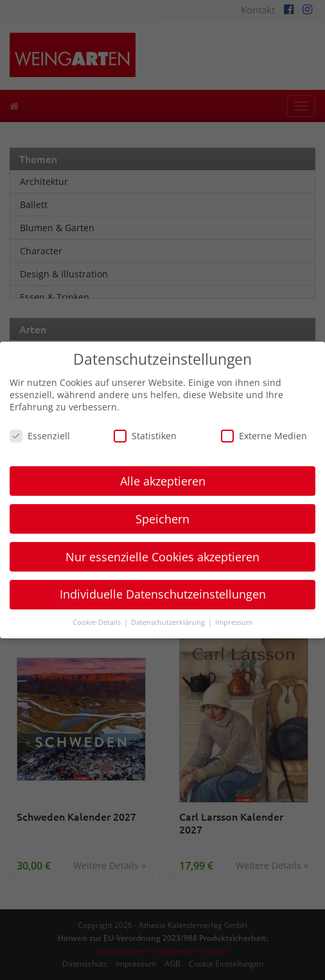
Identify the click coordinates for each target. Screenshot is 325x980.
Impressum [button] (234, 622)
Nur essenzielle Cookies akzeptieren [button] (162, 557)
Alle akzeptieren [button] (163, 481)
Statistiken (145, 436)
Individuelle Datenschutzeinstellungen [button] (163, 594)
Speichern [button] (162, 519)
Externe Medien (264, 436)
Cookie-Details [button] (98, 622)
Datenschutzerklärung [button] (169, 622)
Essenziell (40, 436)
